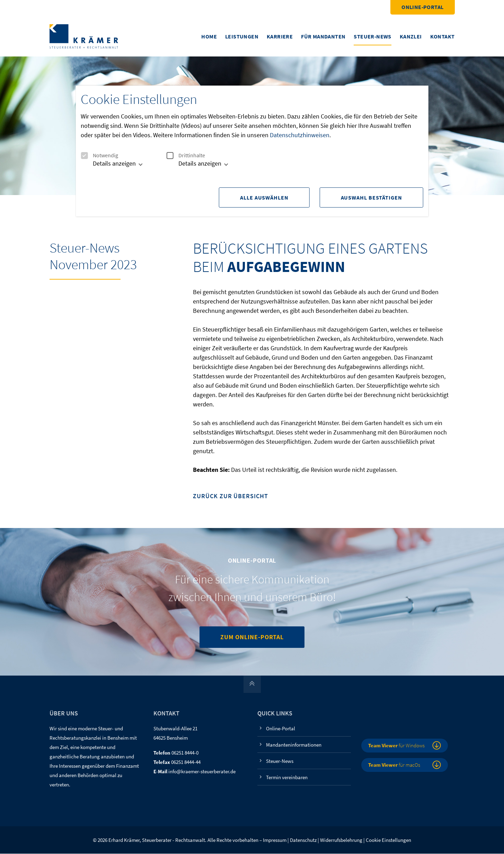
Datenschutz (303, 840)
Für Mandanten (323, 36)
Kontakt (443, 36)
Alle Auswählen (263, 197)
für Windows (396, 746)
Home (209, 36)
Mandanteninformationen (294, 745)
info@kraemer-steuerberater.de (202, 772)
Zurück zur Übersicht (230, 497)
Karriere (280, 36)
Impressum (275, 840)
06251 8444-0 (185, 753)
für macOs (394, 765)
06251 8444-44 (186, 762)
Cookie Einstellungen (388, 840)
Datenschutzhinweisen (300, 135)
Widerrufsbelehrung (341, 840)
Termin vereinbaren (287, 778)
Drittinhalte (186, 155)
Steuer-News (372, 36)
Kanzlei (411, 36)
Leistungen (242, 36)
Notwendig (99, 155)
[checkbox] (84, 156)
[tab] (111, 166)
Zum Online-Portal (252, 637)
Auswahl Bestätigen (372, 197)
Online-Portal (422, 7)
